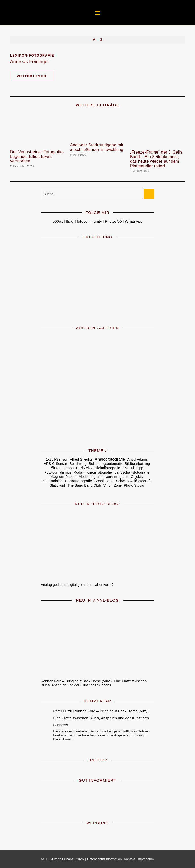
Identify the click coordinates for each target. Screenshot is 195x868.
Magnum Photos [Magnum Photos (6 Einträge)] (63, 477)
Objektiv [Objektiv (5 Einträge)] (137, 477)
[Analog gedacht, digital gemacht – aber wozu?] (97, 544)
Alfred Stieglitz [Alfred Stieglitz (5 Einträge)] (81, 459)
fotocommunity (89, 221)
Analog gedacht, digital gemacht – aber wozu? (77, 585)
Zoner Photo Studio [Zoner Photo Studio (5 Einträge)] (129, 485)
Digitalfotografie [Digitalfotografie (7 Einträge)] (107, 468)
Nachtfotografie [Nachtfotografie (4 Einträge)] (117, 477)
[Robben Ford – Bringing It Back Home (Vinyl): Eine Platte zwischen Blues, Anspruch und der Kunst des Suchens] (97, 641)
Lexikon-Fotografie (32, 56)
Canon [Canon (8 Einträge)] (68, 468)
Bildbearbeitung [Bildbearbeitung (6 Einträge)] (137, 464)
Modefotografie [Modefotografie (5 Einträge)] (91, 477)
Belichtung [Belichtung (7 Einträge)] (78, 464)
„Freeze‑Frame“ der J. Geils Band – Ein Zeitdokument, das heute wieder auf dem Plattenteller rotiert (156, 159)
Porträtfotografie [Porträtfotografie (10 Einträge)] (79, 481)
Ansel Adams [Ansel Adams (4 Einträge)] (138, 459)
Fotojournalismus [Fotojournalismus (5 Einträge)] (58, 472)
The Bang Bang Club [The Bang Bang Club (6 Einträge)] (84, 485)
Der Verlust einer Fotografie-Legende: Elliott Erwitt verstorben (37, 156)
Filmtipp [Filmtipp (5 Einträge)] (137, 468)
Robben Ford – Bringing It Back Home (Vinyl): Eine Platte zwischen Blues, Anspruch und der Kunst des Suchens (94, 683)
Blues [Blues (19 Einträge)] (55, 468)
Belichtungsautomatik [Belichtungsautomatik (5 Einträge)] (106, 464)
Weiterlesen (32, 76)
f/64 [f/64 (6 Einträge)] (125, 468)
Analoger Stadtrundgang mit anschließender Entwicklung (97, 147)
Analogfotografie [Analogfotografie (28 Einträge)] (110, 459)
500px (58, 221)
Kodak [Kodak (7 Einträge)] (79, 472)
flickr (70, 221)
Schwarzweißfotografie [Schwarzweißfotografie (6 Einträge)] (134, 481)
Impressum (145, 859)
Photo (113, 221)
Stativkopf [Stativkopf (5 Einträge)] (57, 485)
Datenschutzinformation (104, 859)
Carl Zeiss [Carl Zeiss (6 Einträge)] (84, 468)
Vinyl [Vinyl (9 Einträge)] (107, 485)
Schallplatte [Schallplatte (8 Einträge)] (104, 481)
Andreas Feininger (30, 62)
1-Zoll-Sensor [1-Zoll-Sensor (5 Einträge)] (57, 459)
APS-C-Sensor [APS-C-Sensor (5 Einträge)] (55, 464)
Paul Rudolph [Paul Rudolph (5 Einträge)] (52, 481)
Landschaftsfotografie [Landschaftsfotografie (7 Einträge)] (132, 472)
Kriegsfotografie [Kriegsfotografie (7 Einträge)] (99, 472)
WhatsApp (134, 221)
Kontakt (129, 859)
